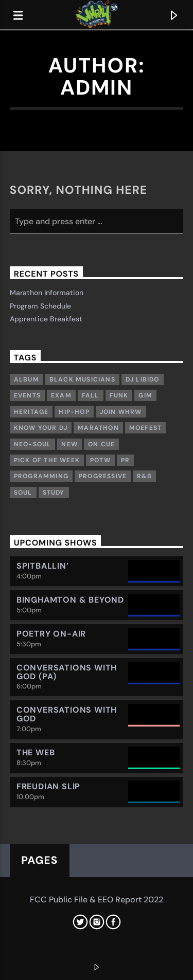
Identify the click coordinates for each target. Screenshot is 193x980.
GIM (145, 395)
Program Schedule (40, 306)
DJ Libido (143, 379)
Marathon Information (47, 293)
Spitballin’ (43, 566)
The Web (36, 752)
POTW (100, 460)
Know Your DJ (41, 428)
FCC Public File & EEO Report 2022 (97, 900)
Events (27, 395)
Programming (41, 476)
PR (125, 460)
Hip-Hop (74, 412)
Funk (119, 395)
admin (97, 87)
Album (27, 379)
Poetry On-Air (51, 634)
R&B (144, 476)
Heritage (31, 412)
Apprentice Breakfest (46, 319)
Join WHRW (121, 412)
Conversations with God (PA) (67, 672)
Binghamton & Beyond (70, 600)
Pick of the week (47, 460)
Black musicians (82, 379)
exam (61, 395)
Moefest (145, 428)
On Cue (101, 444)
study (54, 493)
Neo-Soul (33, 444)
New (69, 444)
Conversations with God (67, 714)
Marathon (98, 428)
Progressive (103, 476)
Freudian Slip (48, 786)
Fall (91, 395)
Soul (23, 493)
